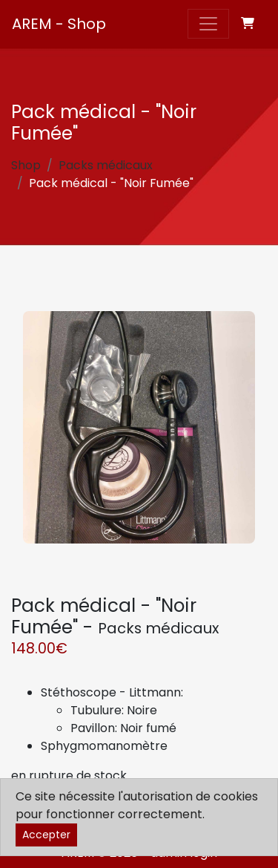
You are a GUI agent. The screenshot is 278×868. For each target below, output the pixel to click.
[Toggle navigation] (208, 24)
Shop (26, 165)
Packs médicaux (106, 165)
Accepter (46, 835)
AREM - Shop (59, 24)
